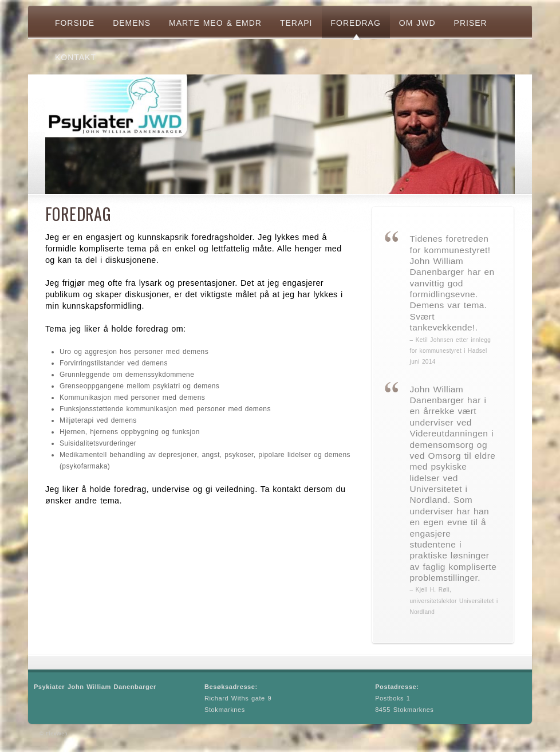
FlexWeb (57, 734)
